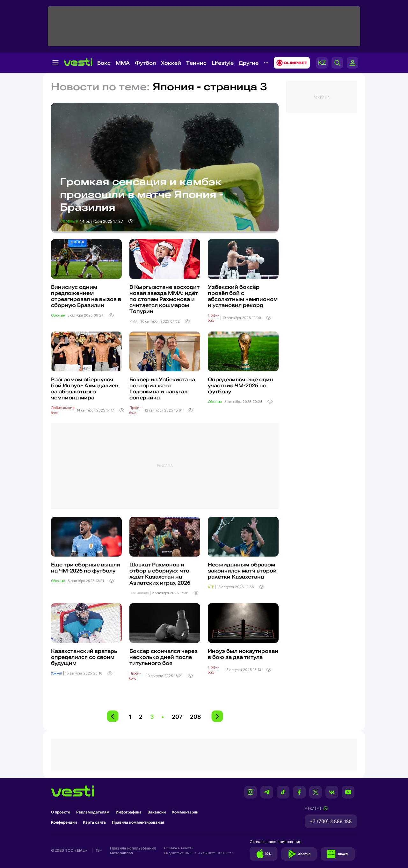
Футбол (145, 63)
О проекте (61, 812)
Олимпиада (140, 593)
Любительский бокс (63, 410)
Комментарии (185, 812)
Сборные (69, 221)
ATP (211, 587)
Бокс (104, 63)
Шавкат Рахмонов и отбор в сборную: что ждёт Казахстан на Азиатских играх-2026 (160, 574)
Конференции (64, 822)
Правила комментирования (138, 822)
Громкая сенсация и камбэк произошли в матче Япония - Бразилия (142, 194)
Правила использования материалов (133, 850)
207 (177, 717)
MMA (123, 63)
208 (196, 717)
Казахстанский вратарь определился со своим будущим (84, 657)
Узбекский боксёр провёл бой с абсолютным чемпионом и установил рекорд (243, 296)
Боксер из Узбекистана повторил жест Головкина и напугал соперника (162, 389)
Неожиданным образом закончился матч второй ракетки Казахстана (242, 571)
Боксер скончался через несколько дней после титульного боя (164, 657)
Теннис (196, 63)
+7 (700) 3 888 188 (331, 821)
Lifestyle (223, 63)
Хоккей (171, 63)
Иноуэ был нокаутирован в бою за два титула (243, 654)
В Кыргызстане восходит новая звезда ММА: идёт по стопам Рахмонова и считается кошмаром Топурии (164, 299)
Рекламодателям (93, 812)
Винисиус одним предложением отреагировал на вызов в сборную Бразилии (86, 296)
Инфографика (129, 812)
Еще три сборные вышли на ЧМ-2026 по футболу (86, 568)
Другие (249, 63)
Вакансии (157, 812)
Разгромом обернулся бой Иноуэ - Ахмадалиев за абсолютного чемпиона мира (85, 389)
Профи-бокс (214, 318)
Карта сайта (94, 822)
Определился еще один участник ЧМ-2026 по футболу (240, 386)
